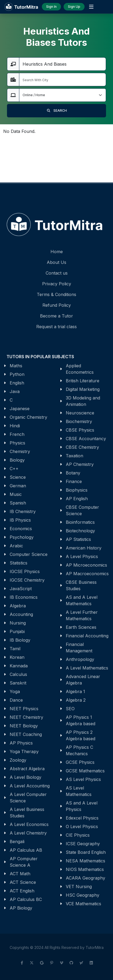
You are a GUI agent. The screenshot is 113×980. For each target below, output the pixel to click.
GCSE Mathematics (85, 771)
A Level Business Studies (27, 813)
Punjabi (17, 631)
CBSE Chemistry (82, 447)
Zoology (18, 760)
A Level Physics (82, 556)
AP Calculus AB (26, 850)
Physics (17, 443)
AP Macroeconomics (87, 574)
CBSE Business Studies (81, 585)
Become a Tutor (56, 316)
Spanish (18, 503)
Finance (74, 481)
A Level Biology (25, 777)
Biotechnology (80, 531)
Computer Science (29, 554)
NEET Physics (24, 709)
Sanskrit (18, 683)
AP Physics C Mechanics (79, 750)
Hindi (15, 426)
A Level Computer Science (28, 798)
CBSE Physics (80, 430)
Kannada (19, 666)
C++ (14, 469)
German (18, 486)
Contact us (57, 273)
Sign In (51, 7)
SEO (70, 709)
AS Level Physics (83, 779)
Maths (16, 366)
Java (15, 391)
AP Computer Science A (24, 862)
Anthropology (80, 659)
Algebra (18, 606)
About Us (56, 262)
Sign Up (74, 7)
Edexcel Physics (82, 818)
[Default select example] (63, 95)
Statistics (19, 563)
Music (16, 494)
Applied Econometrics (80, 369)
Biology (17, 460)
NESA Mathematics (85, 861)
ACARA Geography (85, 878)
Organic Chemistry (28, 417)
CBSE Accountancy (86, 439)
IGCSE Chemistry (27, 580)
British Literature (83, 381)
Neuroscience (80, 413)
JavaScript (21, 589)
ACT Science (23, 882)
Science (18, 477)
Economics (21, 529)
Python (17, 374)
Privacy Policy (57, 284)
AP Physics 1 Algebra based (81, 720)
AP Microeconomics (86, 565)
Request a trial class (56, 327)
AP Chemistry (80, 464)
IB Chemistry (23, 511)
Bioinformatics (80, 522)
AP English (77, 499)
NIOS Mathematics (85, 869)
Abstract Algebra (27, 769)
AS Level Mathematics (79, 791)
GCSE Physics (80, 762)
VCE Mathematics (83, 904)
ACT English (22, 891)
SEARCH (57, 111)
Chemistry (20, 451)
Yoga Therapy (24, 751)
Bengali (17, 841)
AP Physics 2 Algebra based (81, 735)
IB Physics (20, 520)
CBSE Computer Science (82, 510)
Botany (73, 473)
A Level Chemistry (28, 833)
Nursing (18, 623)
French (17, 434)
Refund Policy (57, 305)
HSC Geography (83, 895)
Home (57, 252)
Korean (17, 657)
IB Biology (20, 640)
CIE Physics (78, 835)
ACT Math (20, 874)
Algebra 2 (76, 700)
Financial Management (79, 648)
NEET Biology (24, 726)
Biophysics (77, 490)
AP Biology (21, 908)
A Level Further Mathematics (82, 615)
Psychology (22, 537)
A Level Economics (29, 824)
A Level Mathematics (87, 668)
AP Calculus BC (26, 899)
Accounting (21, 614)
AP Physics (21, 743)
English (17, 383)
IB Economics (24, 597)
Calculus (18, 674)
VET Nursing (79, 887)
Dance (16, 700)
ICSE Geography (83, 844)
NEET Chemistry (26, 717)
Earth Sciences (81, 627)
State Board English (86, 852)
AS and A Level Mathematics (82, 600)
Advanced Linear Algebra (83, 680)
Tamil (15, 649)
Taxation (74, 456)
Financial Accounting (87, 636)
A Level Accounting (30, 786)
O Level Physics (82, 826)
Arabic (16, 546)
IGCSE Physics (25, 571)
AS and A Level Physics (82, 806)
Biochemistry (79, 421)
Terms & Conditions (56, 294)
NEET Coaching (26, 734)
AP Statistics (78, 539)
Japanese (20, 409)
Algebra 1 (75, 691)
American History (84, 548)
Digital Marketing (83, 389)
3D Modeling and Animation (83, 401)
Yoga (15, 691)
